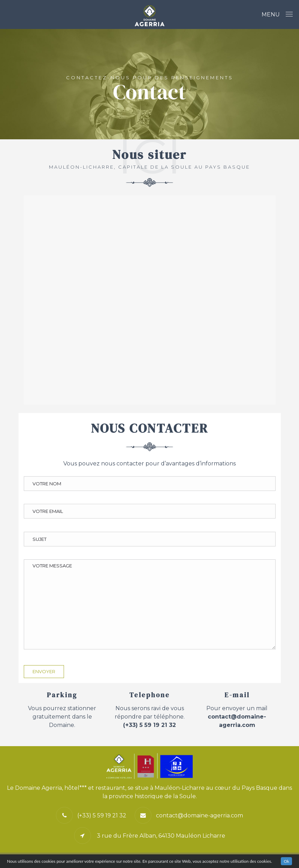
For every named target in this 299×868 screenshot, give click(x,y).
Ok (286, 861)
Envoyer (44, 671)
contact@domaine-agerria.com (200, 815)
